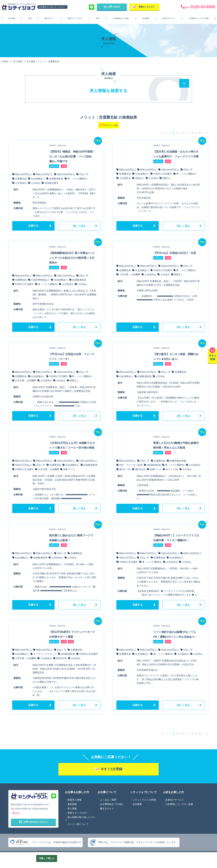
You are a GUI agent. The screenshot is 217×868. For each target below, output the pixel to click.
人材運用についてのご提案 (199, 18)
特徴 (30, 18)
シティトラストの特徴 (144, 801)
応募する (33, 226)
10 (200, 133)
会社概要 (146, 18)
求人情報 (12, 18)
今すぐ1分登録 (111, 770)
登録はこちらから (147, 7)
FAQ (98, 18)
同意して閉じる (47, 858)
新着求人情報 (74, 801)
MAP (17, 814)
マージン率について (78, 825)
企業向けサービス (169, 18)
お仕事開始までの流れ (121, 18)
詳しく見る (79, 226)
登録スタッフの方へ (75, 18)
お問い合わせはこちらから (33, 823)
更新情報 (72, 805)
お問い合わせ (112, 7)
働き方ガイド (50, 18)
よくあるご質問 (108, 801)
